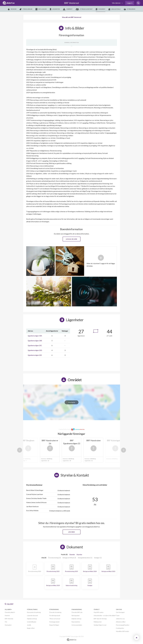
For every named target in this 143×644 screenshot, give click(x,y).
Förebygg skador (54, 622)
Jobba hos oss (120, 619)
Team (118, 615)
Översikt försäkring (55, 612)
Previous (20, 450)
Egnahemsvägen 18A (35, 336)
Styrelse (79, 554)
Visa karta (72, 402)
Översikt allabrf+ (10, 612)
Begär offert (31, 628)
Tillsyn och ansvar (55, 619)
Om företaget (120, 612)
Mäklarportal (98, 622)
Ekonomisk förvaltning (34, 612)
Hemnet (7, 615)
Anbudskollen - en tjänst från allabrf (105, 615)
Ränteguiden (76, 615)
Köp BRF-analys (99, 612)
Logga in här (71, 239)
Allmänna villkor (121, 622)
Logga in (130, 3)
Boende (72, 554)
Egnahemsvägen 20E (35, 355)
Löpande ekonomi (32, 615)
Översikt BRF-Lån (77, 612)
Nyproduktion (76, 622)
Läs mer (71, 532)
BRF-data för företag (100, 619)
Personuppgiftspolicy (123, 625)
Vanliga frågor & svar (100, 625)
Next (124, 450)
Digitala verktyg (32, 619)
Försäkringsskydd (55, 615)
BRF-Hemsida (9, 619)
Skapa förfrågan (54, 625)
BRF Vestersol (72, 3)
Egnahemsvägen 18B (35, 341)
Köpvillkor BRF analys (123, 631)
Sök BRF (9, 604)
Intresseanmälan (77, 625)
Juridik (29, 625)
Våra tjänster (116, 3)
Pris (6, 622)
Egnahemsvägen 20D (35, 350)
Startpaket (8, 625)
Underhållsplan (32, 622)
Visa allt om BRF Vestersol (72, 17)
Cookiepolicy (120, 628)
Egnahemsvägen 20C (35, 345)
